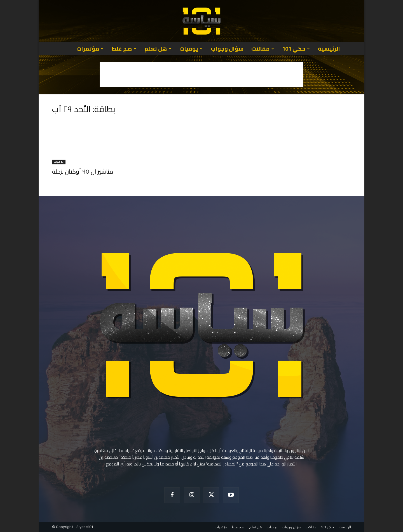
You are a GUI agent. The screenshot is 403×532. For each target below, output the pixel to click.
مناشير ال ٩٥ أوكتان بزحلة (83, 172)
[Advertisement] (201, 75)
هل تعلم (158, 49)
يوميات (191, 49)
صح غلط (124, 49)
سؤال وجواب (227, 49)
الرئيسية (329, 49)
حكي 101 (296, 49)
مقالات (263, 49)
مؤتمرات (90, 49)
